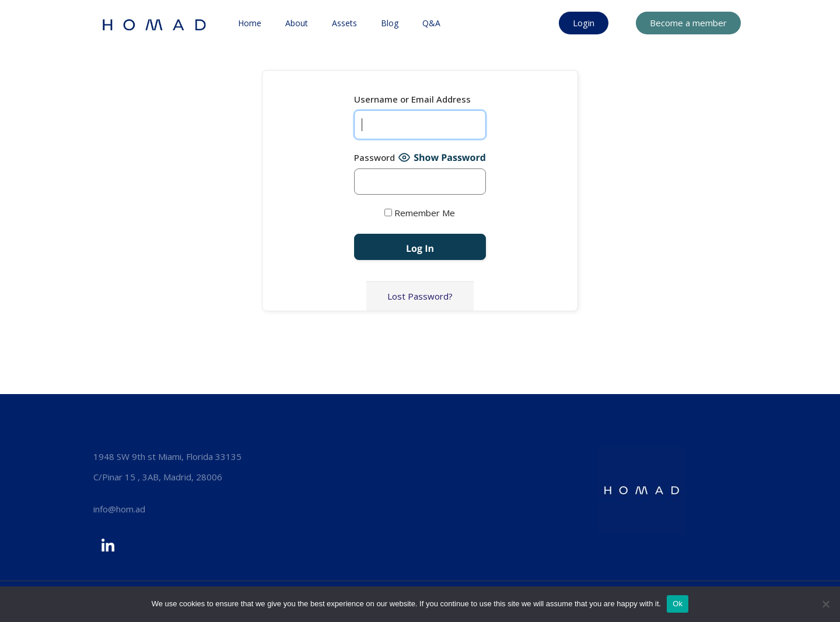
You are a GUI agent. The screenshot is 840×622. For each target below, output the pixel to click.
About (297, 23)
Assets (344, 23)
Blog (390, 23)
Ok (678, 604)
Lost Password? (420, 296)
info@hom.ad (119, 509)
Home (250, 23)
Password (374, 157)
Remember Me (420, 213)
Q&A (431, 23)
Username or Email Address (412, 99)
